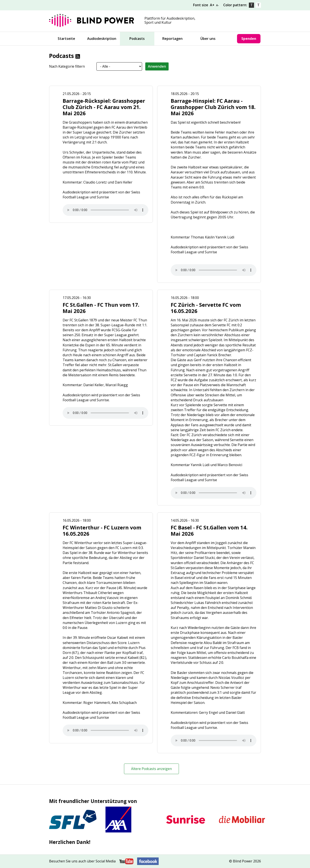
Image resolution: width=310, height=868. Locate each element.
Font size (201, 5)
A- (218, 5)
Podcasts (137, 39)
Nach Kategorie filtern (67, 66)
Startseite (66, 39)
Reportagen (172, 39)
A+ (212, 5)
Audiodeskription (102, 39)
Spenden (249, 39)
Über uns (208, 39)
